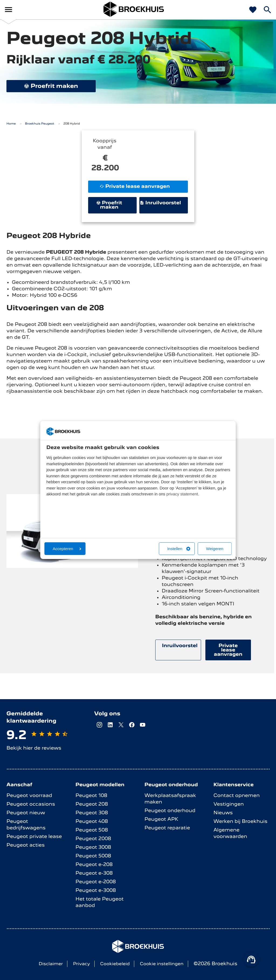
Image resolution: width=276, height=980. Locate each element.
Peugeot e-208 (94, 865)
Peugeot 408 (92, 821)
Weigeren (215, 549)
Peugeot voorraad (29, 796)
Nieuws (223, 813)
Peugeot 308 (92, 813)
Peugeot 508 (92, 830)
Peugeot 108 (91, 796)
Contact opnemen (237, 796)
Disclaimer (51, 964)
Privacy (82, 964)
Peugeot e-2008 (96, 882)
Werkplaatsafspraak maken (170, 799)
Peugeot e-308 (94, 873)
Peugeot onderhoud (170, 811)
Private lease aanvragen (135, 186)
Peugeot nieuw (26, 813)
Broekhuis (32, 10)
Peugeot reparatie (167, 828)
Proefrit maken (51, 86)
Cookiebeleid (115, 964)
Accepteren (67, 549)
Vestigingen (229, 804)
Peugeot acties (26, 845)
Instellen (179, 549)
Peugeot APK (161, 819)
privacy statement (182, 494)
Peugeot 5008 (93, 856)
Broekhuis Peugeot (40, 124)
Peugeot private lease (34, 836)
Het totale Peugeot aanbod (100, 902)
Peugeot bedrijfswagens (26, 825)
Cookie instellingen (162, 964)
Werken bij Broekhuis (240, 821)
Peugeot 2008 (93, 839)
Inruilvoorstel (161, 203)
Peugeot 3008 (93, 847)
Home (11, 124)
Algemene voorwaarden (230, 833)
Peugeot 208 (92, 804)
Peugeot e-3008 (96, 890)
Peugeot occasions (31, 804)
